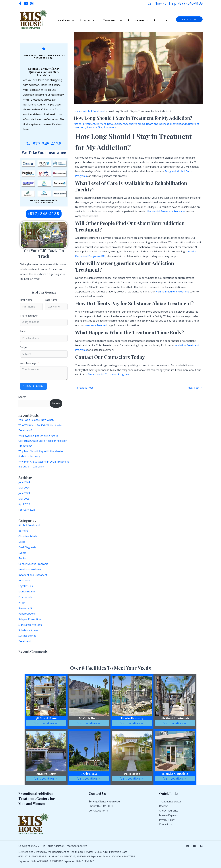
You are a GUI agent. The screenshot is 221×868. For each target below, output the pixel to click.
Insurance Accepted (96, 325)
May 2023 (24, 499)
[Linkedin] (187, 846)
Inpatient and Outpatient (33, 575)
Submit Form (33, 386)
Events (22, 553)
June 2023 (24, 493)
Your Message (28, 363)
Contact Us (165, 824)
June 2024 (24, 482)
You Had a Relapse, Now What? (36, 420)
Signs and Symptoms (30, 625)
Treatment (25, 641)
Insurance (24, 580)
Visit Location (46, 723)
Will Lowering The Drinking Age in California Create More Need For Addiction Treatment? (43, 441)
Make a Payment (169, 815)
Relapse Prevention (30, 619)
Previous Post (83, 388)
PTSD (22, 603)
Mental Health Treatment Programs (109, 374)
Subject (24, 347)
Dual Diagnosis (27, 547)
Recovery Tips (26, 608)
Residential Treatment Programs (166, 211)
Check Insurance (169, 811)
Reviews (164, 806)
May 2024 (24, 488)
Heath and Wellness (30, 569)
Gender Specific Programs (33, 564)
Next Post (195, 388)
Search (22, 397)
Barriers (23, 531)
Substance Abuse (28, 630)
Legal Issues (26, 586)
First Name (26, 300)
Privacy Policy (167, 820)
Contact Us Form (98, 811)
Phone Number (29, 316)
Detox (22, 542)
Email (23, 331)
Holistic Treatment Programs (172, 292)
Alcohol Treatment (29, 525)
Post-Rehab (25, 597)
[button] (79, 20)
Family (22, 558)
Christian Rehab (28, 536)
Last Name (51, 300)
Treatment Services (170, 802)
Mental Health (27, 592)
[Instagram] (32, 3)
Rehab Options (27, 614)
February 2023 (27, 510)
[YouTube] (26, 3)
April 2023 (24, 504)
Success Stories (27, 636)
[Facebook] (20, 3)
